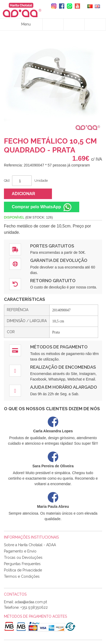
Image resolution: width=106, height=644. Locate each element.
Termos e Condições (22, 576)
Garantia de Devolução (59, 260)
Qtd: (7, 181)
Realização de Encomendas (63, 367)
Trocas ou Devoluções (23, 557)
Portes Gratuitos (52, 246)
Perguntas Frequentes (22, 564)
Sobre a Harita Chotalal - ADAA (30, 545)
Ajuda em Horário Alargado (64, 387)
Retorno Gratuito (53, 281)
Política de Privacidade (23, 570)
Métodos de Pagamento (59, 347)
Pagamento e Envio (20, 551)
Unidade (41, 181)
